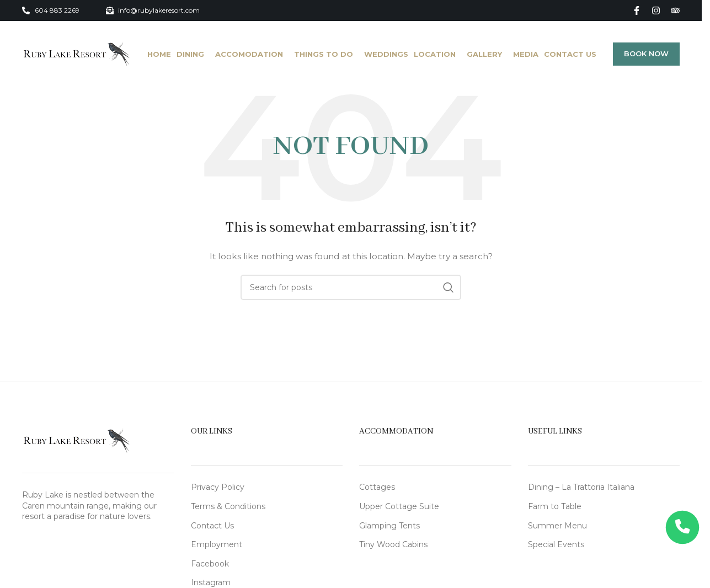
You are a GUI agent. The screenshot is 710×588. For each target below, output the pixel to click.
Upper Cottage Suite (399, 506)
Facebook (210, 564)
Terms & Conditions (228, 506)
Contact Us (212, 526)
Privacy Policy (218, 487)
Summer (546, 526)
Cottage (375, 487)
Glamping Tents (389, 526)
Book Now (646, 54)
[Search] (351, 287)
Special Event (554, 544)
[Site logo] (76, 54)
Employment (217, 544)
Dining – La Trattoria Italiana (581, 487)
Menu (576, 526)
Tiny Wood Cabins (393, 544)
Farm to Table (555, 506)
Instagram (211, 582)
